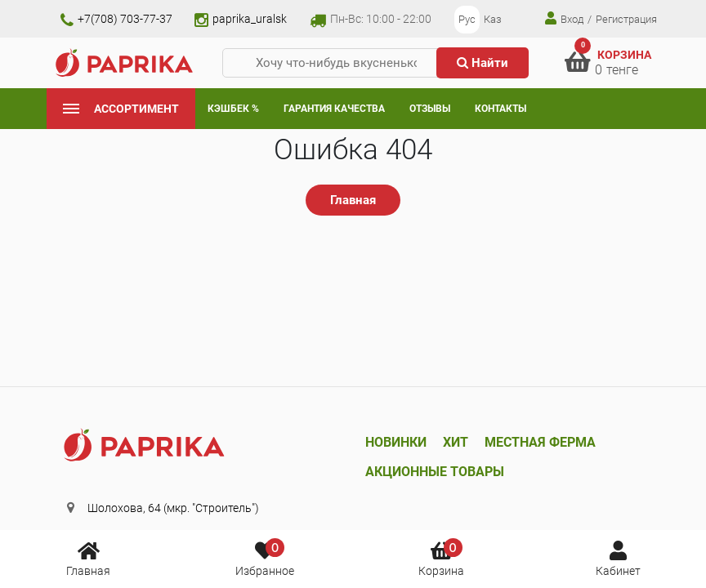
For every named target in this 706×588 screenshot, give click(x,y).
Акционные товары (435, 472)
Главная (88, 558)
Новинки (396, 442)
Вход (564, 18)
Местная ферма (540, 442)
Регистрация (626, 19)
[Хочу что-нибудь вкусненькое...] (336, 63)
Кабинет (618, 558)
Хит (456, 442)
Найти (483, 63)
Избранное (265, 558)
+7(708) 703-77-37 (116, 19)
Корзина (441, 558)
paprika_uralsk (241, 19)
